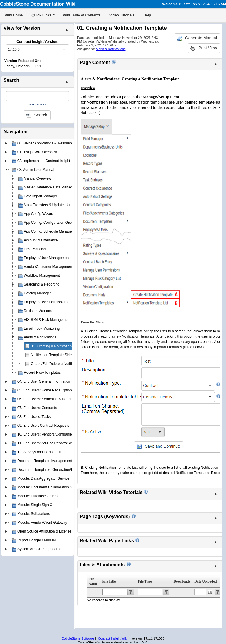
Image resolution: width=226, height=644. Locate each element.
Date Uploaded (205, 581)
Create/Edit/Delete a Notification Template (64, 364)
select (64, 49)
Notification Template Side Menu (56, 355)
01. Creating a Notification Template (59, 346)
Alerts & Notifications (110, 49)
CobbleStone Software (78, 638)
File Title (109, 581)
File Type (145, 581)
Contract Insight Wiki (113, 638)
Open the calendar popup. (210, 592)
